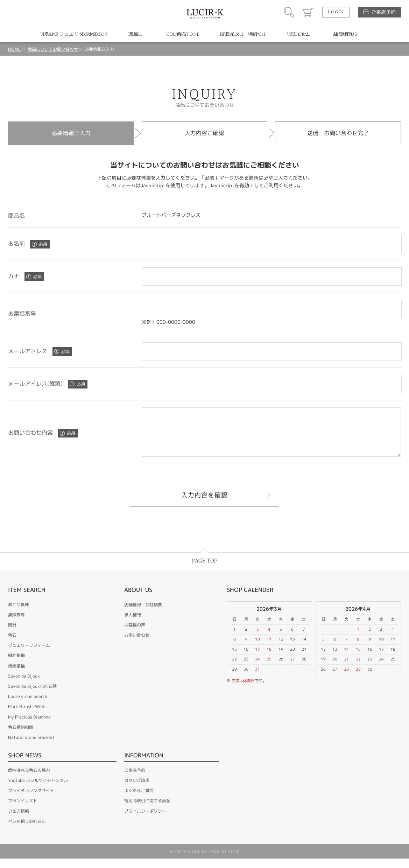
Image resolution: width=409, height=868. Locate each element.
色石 (12, 645)
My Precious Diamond (29, 726)
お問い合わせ (137, 645)
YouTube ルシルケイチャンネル (38, 790)
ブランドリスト (23, 810)
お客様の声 (135, 634)
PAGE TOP (204, 570)
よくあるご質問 (139, 800)
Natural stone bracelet (31, 747)
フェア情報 (19, 821)
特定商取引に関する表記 (147, 810)
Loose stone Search (28, 706)
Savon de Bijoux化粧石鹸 (32, 696)
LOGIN (336, 12)
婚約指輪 (16, 665)
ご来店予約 (383, 12)
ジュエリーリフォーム (29, 655)
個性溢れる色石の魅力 (29, 780)
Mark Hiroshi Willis (27, 716)
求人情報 (133, 624)
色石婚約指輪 (21, 737)
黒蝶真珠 (16, 624)
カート (308, 12)
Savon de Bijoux (24, 685)
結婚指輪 (16, 675)
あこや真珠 (19, 614)
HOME (14, 49)
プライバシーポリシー (145, 821)
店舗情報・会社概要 (143, 614)
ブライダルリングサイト (31, 800)
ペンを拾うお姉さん (27, 831)
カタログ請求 (137, 790)
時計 (12, 634)
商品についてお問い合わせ (53, 49)
